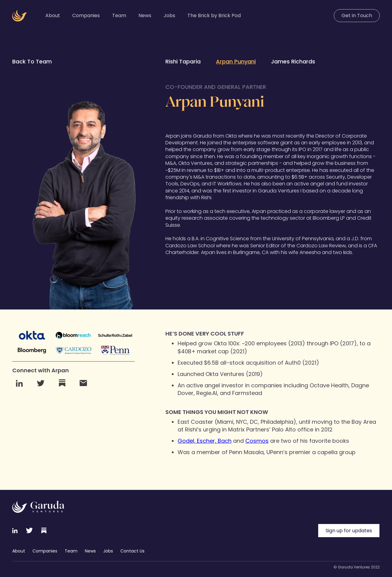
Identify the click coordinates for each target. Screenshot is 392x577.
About (53, 16)
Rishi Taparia (183, 62)
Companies (86, 16)
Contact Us (132, 551)
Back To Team (32, 62)
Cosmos (257, 441)
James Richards (293, 62)
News (145, 16)
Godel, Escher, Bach (205, 441)
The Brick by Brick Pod (214, 16)
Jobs (169, 16)
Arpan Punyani (236, 62)
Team (119, 16)
